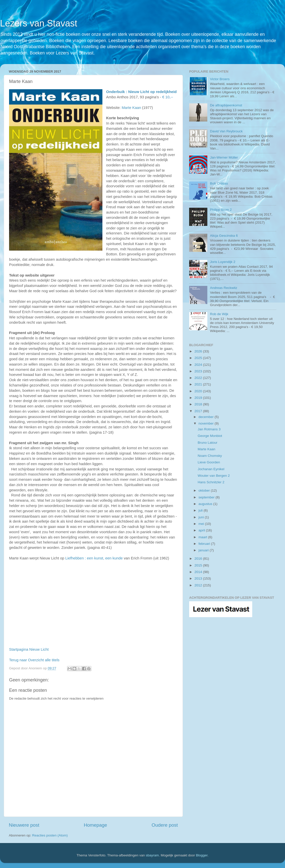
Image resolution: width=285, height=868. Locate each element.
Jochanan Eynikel (211, 469)
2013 (199, 578)
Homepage (95, 825)
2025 (199, 358)
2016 (199, 559)
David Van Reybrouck (226, 131)
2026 (199, 351)
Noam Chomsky (210, 456)
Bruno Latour (208, 443)
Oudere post (165, 825)
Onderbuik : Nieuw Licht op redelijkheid (141, 92)
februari (205, 544)
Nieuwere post (24, 825)
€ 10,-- (168, 97)
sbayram (152, 855)
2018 (199, 404)
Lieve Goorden (209, 462)
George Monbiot (210, 436)
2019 (199, 398)
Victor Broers (220, 79)
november (207, 423)
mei (202, 524)
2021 (199, 384)
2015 (199, 565)
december (207, 417)
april (202, 530)
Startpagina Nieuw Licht (29, 649)
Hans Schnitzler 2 (211, 482)
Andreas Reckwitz (223, 288)
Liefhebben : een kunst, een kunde (94, 558)
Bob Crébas (219, 183)
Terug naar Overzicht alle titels (34, 660)
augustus (206, 504)
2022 (199, 378)
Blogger (202, 855)
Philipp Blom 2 (221, 210)
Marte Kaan (131, 108)
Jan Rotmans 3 (209, 429)
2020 (199, 391)
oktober (205, 490)
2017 (199, 411)
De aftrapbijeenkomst (226, 105)
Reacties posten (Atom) (50, 835)
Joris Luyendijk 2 (223, 262)
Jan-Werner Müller (224, 157)
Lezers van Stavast (39, 23)
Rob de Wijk (219, 314)
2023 (199, 371)
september (207, 497)
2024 (199, 365)
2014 (199, 572)
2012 (199, 585)
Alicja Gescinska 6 (224, 236)
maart (203, 537)
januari (204, 550)
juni (202, 517)
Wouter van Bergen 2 (214, 476)
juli (201, 510)
